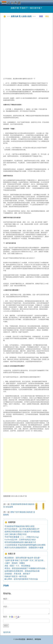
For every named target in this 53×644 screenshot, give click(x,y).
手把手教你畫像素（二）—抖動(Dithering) (22, 537)
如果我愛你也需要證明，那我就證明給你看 (22, 571)
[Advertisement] (26, 47)
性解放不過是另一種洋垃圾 (16, 576)
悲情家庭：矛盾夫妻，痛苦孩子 (17, 574)
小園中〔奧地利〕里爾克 (15, 563)
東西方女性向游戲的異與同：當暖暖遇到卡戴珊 (24, 548)
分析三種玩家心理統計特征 (16, 534)
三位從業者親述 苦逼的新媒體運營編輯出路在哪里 (25, 545)
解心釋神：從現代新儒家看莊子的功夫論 (21, 579)
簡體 (41, 16)
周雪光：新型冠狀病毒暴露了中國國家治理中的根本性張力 (29, 568)
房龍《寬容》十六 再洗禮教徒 (17, 566)
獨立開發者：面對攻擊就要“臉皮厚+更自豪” (22, 558)
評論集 (6, 586)
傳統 (47, 16)
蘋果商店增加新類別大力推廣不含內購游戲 (22, 532)
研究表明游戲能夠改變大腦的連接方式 (20, 542)
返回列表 (7, 632)
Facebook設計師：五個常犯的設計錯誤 (20, 540)
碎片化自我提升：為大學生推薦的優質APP (22, 529)
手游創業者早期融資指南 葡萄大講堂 (20, 526)
